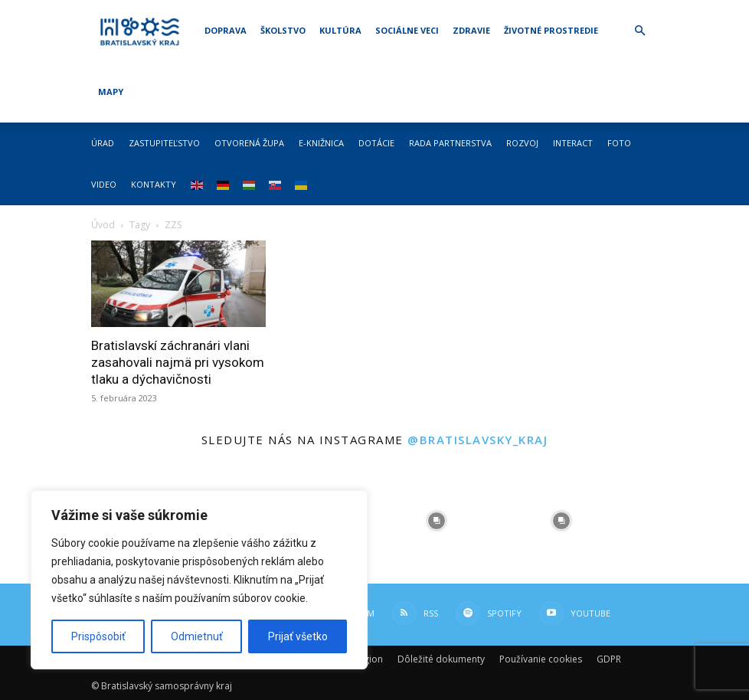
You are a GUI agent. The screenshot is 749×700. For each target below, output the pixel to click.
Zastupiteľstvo (164, 143)
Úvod (103, 225)
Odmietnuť (197, 636)
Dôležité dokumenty (441, 659)
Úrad (103, 143)
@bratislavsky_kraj (478, 440)
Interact (573, 143)
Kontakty (154, 184)
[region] (199, 580)
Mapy (111, 92)
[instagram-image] (437, 521)
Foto (619, 143)
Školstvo (283, 30)
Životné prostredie (551, 30)
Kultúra (340, 30)
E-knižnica (321, 143)
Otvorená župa (249, 143)
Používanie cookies (541, 659)
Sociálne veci (407, 30)
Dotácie (376, 143)
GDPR (609, 659)
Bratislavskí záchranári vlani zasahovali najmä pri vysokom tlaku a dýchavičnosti (178, 362)
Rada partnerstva (450, 143)
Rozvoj (522, 143)
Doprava (226, 30)
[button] (639, 31)
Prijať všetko (298, 636)
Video (104, 184)
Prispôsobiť (98, 636)
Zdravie (471, 30)
